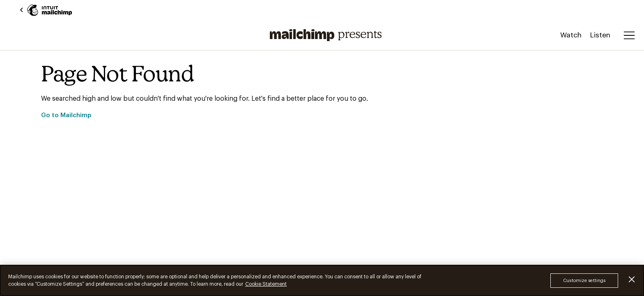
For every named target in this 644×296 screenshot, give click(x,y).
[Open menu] (629, 35)
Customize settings (584, 281)
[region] (322, 280)
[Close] (632, 279)
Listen (600, 35)
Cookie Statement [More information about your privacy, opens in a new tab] (266, 284)
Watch (571, 35)
